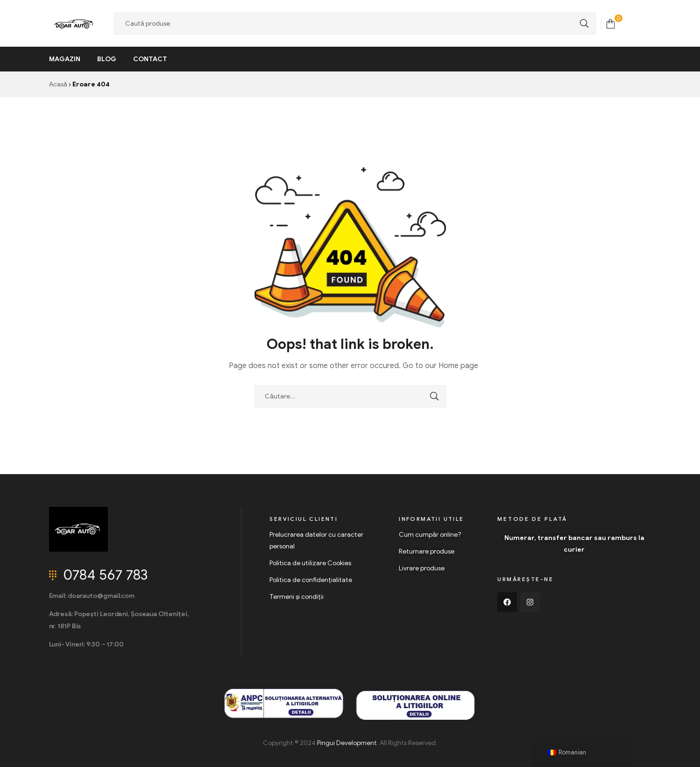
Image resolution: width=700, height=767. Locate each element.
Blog (107, 59)
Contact (150, 59)
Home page (458, 366)
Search (582, 24)
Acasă (58, 84)
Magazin (65, 59)
